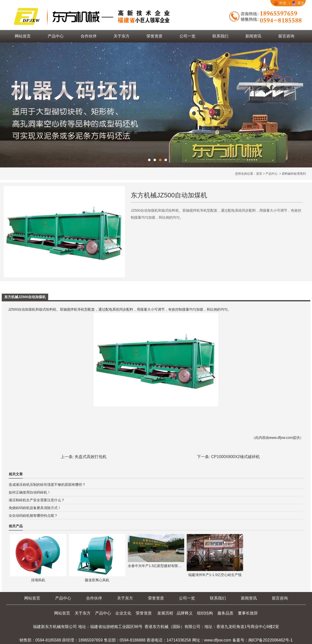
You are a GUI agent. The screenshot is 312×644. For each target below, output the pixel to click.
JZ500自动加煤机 (21, 309)
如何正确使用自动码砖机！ (30, 492)
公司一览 (187, 36)
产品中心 (56, 36)
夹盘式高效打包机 (91, 457)
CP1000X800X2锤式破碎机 (235, 457)
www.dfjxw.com (281, 438)
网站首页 (23, 36)
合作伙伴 (89, 36)
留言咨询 (286, 36)
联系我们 (220, 36)
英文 (298, 3)
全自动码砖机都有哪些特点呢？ (33, 516)
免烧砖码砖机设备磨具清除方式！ (35, 508)
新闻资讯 (253, 36)
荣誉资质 (155, 36)
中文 (280, 3)
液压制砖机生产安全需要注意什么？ (37, 500)
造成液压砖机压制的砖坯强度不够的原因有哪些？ (47, 485)
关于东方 (122, 36)
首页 (259, 174)
